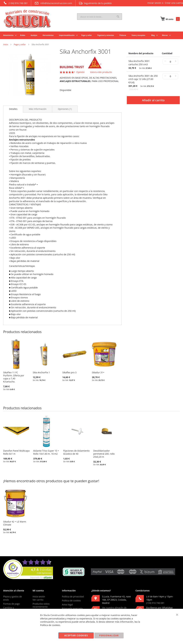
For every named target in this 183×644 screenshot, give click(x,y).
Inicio (6, 44)
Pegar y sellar (20, 44)
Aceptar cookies (76, 635)
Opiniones (65, 109)
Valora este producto (101, 72)
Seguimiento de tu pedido (95, 3)
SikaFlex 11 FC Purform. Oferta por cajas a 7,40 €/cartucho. (14, 377)
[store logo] (27, 19)
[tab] (13, 109)
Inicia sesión (39, 596)
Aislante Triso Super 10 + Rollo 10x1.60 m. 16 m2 (46, 452)
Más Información (38, 109)
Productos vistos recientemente (41, 605)
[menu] (91, 35)
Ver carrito (38, 600)
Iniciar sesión (154, 3)
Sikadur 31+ (98, 372)
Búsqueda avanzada (72, 608)
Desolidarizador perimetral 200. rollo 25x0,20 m (104, 454)
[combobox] (100, 17)
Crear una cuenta (174, 3)
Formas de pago (11, 604)
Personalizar (109, 635)
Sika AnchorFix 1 (41, 372)
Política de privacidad (73, 596)
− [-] (165, 61)
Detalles (13, 109)
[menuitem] (9, 35)
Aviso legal (67, 605)
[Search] (118, 17)
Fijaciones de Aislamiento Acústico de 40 (76, 452)
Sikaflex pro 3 (70, 372)
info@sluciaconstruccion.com (53, 3)
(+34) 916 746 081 (15, 3)
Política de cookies (71, 601)
